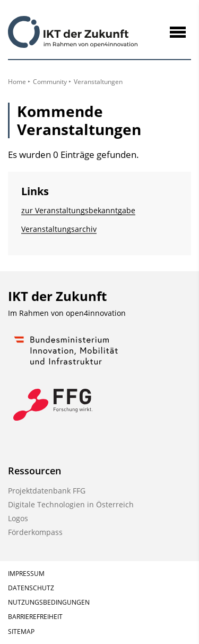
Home (17, 82)
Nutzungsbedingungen (49, 602)
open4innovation (96, 313)
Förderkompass (35, 532)
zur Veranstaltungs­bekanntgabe (78, 210)
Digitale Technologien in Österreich (71, 504)
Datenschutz (31, 588)
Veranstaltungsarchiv (59, 229)
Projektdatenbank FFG (47, 491)
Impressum (26, 574)
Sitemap (21, 632)
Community (50, 82)
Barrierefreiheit (35, 617)
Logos (18, 518)
